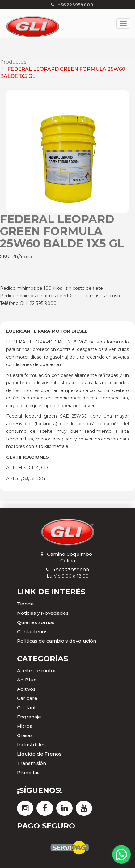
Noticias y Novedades (43, 613)
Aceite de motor (37, 670)
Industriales (31, 745)
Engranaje (29, 717)
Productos (13, 62)
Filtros (25, 726)
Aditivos (26, 689)
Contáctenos (32, 632)
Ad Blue (27, 680)
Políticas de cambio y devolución (57, 641)
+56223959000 (71, 570)
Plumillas (28, 772)
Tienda (25, 604)
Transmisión (32, 763)
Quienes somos (36, 622)
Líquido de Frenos (39, 754)
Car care (27, 698)
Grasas (25, 735)
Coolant (26, 708)
